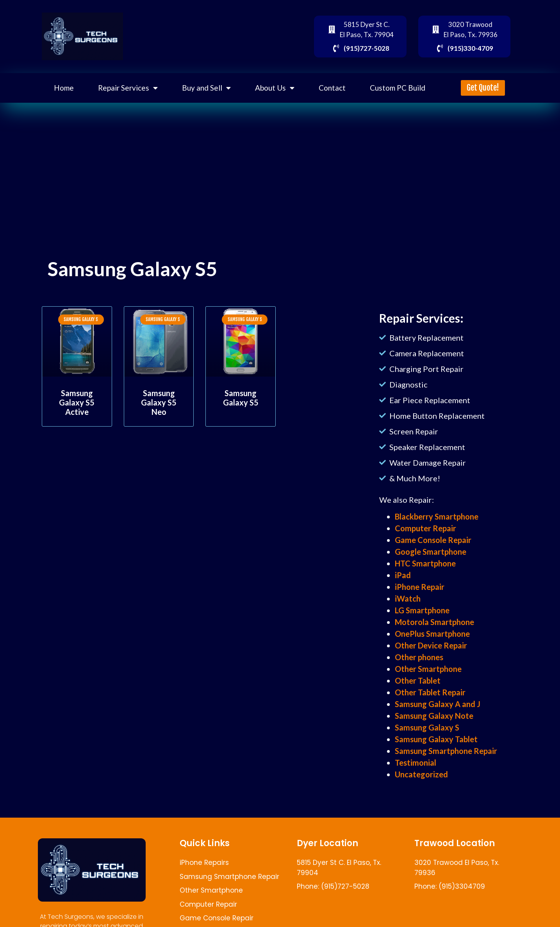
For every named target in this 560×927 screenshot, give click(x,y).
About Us (275, 88)
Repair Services (128, 88)
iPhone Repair (420, 587)
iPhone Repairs (204, 863)
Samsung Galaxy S (427, 727)
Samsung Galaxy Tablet (436, 739)
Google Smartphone (431, 552)
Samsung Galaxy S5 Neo (159, 402)
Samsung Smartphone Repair (446, 751)
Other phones (419, 657)
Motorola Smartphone (434, 622)
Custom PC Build (398, 88)
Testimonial (416, 763)
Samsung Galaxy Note (434, 716)
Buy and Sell (206, 88)
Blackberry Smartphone (437, 516)
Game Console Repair (433, 540)
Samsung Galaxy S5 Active (77, 402)
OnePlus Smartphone (432, 634)
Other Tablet (418, 681)
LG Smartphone (422, 610)
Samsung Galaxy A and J (438, 704)
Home (64, 88)
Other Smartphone (428, 669)
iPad (403, 575)
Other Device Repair (431, 645)
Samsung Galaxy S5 (241, 398)
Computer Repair (425, 528)
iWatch (408, 598)
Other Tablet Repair (430, 692)
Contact (332, 88)
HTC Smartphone (425, 563)
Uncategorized (421, 774)
